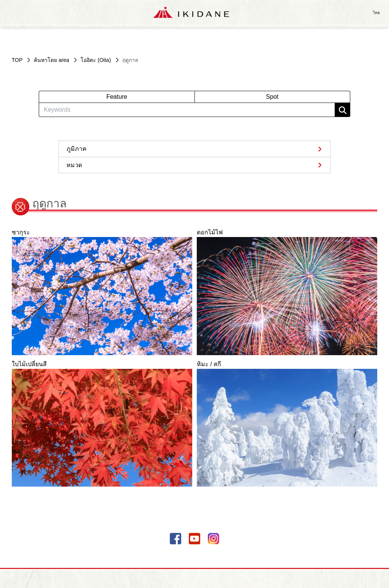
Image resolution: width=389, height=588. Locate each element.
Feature (117, 97)
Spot (272, 97)
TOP (17, 60)
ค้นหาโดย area (51, 60)
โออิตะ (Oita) (96, 60)
